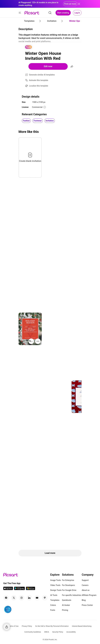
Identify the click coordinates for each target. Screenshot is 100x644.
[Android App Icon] (19, 589)
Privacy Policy (27, 626)
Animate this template (39, 80)
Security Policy (58, 632)
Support (85, 580)
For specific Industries (72, 595)
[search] (50, 13)
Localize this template (39, 86)
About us (86, 590)
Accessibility (71, 632)
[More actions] (38, 341)
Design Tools (56, 590)
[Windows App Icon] (31, 589)
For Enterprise (68, 580)
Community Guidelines (33, 632)
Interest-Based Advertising (82, 626)
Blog (84, 600)
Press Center (87, 605)
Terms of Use (14, 626)
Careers (85, 585)
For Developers (69, 585)
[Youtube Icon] (37, 598)
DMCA (47, 632)
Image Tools (56, 580)
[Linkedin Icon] (29, 598)
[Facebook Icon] (6, 598)
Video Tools (55, 585)
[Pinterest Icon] (45, 598)
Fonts (53, 610)
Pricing (65, 610)
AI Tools (54, 595)
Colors (53, 605)
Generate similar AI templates (42, 75)
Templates (55, 600)
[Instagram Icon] (22, 598)
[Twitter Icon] (14, 598)
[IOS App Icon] (8, 589)
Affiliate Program (89, 595)
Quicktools (67, 600)
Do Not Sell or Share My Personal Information (52, 626)
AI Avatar (66, 605)
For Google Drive (69, 590)
